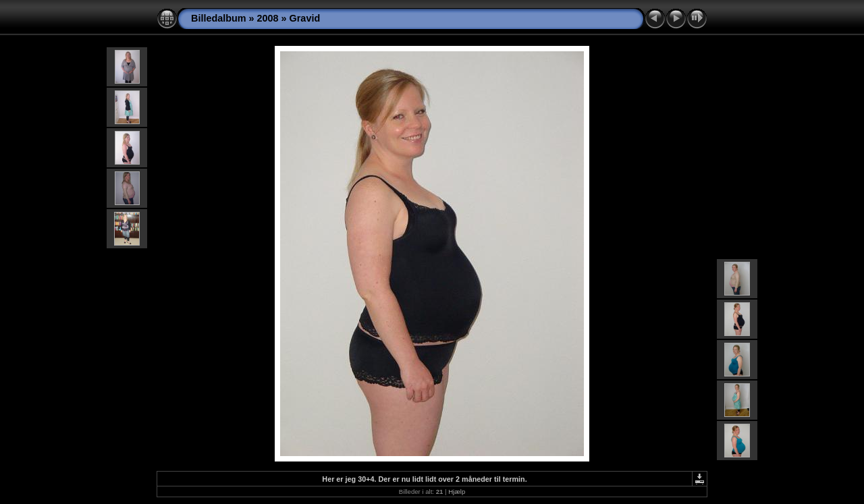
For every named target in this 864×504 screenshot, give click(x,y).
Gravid (305, 18)
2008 (268, 18)
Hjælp (457, 492)
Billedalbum (219, 18)
